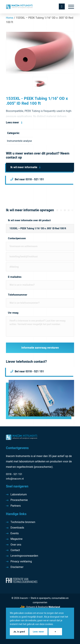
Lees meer (12, 123)
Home (10, 18)
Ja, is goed (19, 632)
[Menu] (69, 7)
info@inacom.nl (15, 479)
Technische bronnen (23, 522)
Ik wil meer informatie (24, 167)
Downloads (17, 528)
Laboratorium (19, 495)
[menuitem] (69, 7)
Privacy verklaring (21, 562)
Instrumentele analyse (19, 141)
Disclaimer (17, 567)
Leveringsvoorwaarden (24, 556)
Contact (15, 550)
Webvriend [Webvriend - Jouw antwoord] (54, 607)
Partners (16, 506)
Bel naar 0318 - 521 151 (29, 179)
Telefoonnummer (18, 295)
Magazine (17, 539)
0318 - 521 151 (14, 474)
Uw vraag (13, 313)
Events (15, 533)
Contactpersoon (17, 238)
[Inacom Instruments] (33, 7)
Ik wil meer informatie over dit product (29, 220)
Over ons (16, 545)
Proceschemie (19, 500)
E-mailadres (15, 277)
